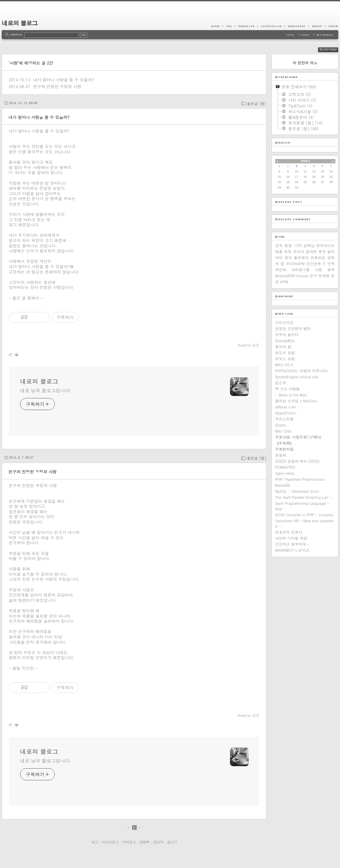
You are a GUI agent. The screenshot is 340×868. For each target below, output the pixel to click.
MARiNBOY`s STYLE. (293, 550)
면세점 (324, 276)
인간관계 (314, 264)
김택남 (309, 246)
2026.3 (305, 161)
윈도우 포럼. (286, 353)
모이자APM (295, 264)
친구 (313, 276)
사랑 (319, 270)
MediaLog (246, 26)
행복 (331, 270)
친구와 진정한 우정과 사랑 (57, 86)
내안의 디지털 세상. (292, 538)
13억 (298, 246)
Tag (229, 26)
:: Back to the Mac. (292, 395)
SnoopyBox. (286, 341)
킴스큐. (281, 383)
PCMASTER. (286, 467)
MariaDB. (283, 485)
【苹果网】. (285, 443)
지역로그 (129, 842)
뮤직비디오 (325, 246)
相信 (288, 246)
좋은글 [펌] (257, 104)
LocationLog (271, 26)
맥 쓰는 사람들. (288, 389)
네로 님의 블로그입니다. (46, 390)
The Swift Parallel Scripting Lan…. (304, 497)
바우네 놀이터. (288, 335)
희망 (288, 252)
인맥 (331, 264)
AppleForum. (286, 413)
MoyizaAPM (285, 276)
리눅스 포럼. (286, 359)
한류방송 (318, 258)
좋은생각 (301, 258)
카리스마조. (285, 323)
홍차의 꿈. (284, 347)
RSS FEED (333, 50)
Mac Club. (284, 431)
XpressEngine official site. (297, 377)
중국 (322, 252)
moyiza (302, 276)
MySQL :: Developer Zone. (298, 491)
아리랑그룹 (300, 270)
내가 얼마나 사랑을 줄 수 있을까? (64, 80)
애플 (279, 252)
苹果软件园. (285, 449)
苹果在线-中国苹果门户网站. (299, 437)
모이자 (299, 252)
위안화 (281, 270)
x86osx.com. (286, 407)
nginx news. (285, 473)
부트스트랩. (285, 419)
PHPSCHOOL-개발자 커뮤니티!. (302, 371)
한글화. (281, 455)
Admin (317, 26)
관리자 (158, 842)
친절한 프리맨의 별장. (294, 329)
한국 (279, 246)
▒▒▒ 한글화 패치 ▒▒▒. (298, 461)
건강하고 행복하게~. (293, 544)
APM (284, 282)
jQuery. (281, 425)
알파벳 (311, 252)
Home (217, 26)
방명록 (144, 842)
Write (332, 26)
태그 (95, 842)
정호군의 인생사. (289, 532)
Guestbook (297, 26)
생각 (288, 258)
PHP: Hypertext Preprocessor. (301, 479)
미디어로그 (110, 842)
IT (324, 264)
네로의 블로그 (20, 23)
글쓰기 (172, 842)
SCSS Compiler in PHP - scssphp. (305, 515)
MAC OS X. (285, 365)
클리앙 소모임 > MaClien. (297, 401)
